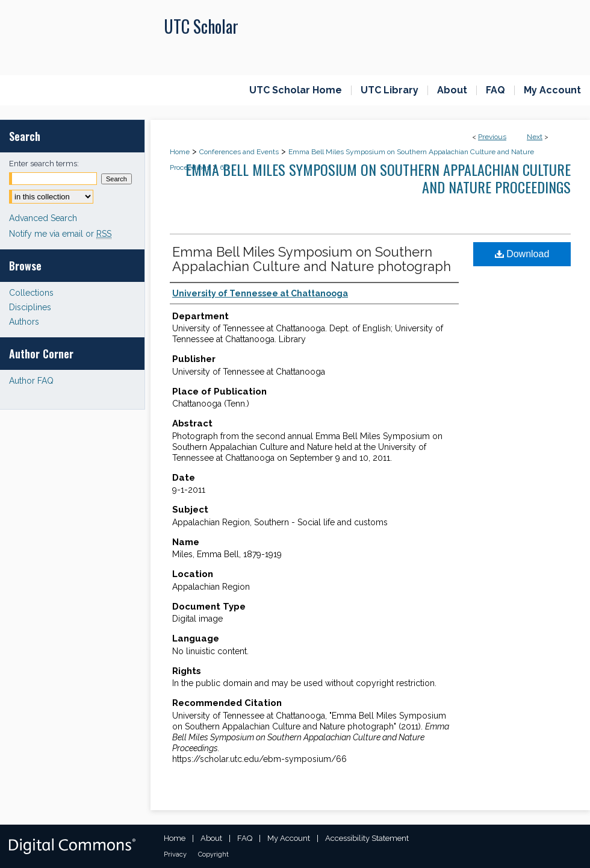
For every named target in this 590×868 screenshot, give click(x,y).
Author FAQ (31, 381)
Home (180, 152)
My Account (289, 838)
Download (522, 254)
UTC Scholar (201, 26)
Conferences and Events (239, 152)
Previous (492, 137)
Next (535, 137)
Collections (31, 293)
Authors (24, 322)
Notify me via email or (60, 234)
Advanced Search (43, 218)
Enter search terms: (44, 164)
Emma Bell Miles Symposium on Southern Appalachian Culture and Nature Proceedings (378, 178)
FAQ (245, 838)
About (211, 838)
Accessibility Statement (367, 838)
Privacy (175, 854)
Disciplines (30, 307)
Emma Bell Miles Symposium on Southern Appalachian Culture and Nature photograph (312, 259)
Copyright (213, 854)
